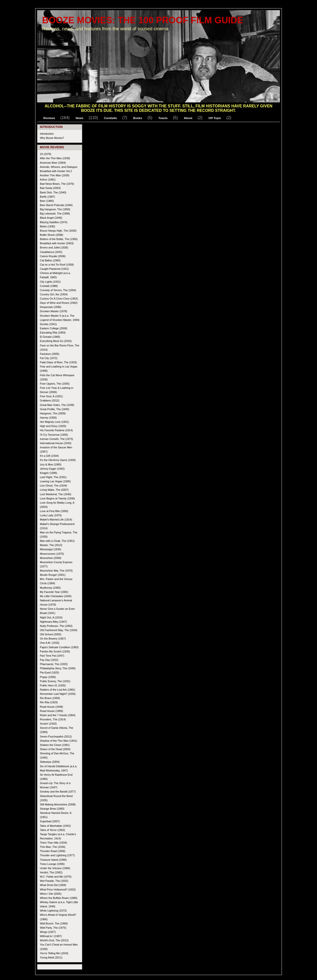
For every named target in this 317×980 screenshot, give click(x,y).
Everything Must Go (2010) (56, 341)
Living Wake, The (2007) (54, 490)
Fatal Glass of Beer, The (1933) (58, 362)
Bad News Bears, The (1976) (57, 184)
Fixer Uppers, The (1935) (55, 384)
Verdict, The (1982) (51, 872)
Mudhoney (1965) (50, 588)
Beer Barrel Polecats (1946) (56, 205)
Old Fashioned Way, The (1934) (59, 630)
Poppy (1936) (48, 677)
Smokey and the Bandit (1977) (58, 792)
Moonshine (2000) (51, 558)
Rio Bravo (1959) (50, 698)
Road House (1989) (52, 711)
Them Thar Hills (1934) (53, 843)
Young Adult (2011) (51, 957)
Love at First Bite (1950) (54, 511)
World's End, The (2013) (54, 940)
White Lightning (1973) (53, 911)
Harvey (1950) (48, 418)
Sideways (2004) (50, 762)
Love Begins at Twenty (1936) (57, 498)
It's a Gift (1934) (49, 456)
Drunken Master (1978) (53, 311)
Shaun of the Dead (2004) (55, 749)
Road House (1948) (52, 707)
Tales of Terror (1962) (53, 830)
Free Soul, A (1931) (51, 396)
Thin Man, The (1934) (53, 847)
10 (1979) (46, 154)
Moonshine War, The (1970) (56, 571)
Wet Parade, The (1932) (54, 881)
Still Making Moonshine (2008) (58, 804)
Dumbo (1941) (48, 324)
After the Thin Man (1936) (55, 158)
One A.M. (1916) (50, 643)
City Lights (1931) (50, 282)
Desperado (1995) (51, 307)
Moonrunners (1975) (52, 554)
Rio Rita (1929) (49, 702)
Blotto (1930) (47, 226)
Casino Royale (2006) (53, 256)
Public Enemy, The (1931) (55, 681)
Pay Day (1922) (49, 660)
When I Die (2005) (51, 894)
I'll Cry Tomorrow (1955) (54, 435)
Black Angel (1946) (51, 218)
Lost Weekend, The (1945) (56, 494)
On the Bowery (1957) (53, 639)
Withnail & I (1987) (51, 936)
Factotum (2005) (50, 354)
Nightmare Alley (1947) (53, 622)
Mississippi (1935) (51, 549)
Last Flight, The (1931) (53, 477)
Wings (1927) (48, 932)
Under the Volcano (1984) (55, 868)
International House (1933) (56, 443)
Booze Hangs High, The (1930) (58, 231)
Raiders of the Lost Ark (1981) (57, 690)
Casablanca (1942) (51, 252)
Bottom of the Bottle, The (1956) (59, 239)
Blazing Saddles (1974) (54, 222)
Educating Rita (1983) (53, 333)
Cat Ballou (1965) (50, 260)
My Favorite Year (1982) (54, 592)
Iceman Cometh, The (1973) (56, 439)
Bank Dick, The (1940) (53, 192)
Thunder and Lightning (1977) (57, 855)
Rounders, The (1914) (53, 719)
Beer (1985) (47, 201)
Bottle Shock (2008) (52, 235)
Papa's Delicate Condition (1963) (59, 647)
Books (138, 118)
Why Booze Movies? (52, 138)
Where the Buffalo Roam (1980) (59, 898)
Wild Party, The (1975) (53, 928)
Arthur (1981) (48, 180)
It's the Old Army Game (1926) (58, 460)
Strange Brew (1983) (52, 809)
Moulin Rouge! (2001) (53, 575)
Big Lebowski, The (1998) (55, 214)
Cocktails (111, 118)
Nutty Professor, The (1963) (56, 626)
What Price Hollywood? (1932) (58, 889)
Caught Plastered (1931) (54, 269)
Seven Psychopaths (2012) (56, 736)
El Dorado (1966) (50, 337)
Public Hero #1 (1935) (53, 685)
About (188, 118)
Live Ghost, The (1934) (53, 486)
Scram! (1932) (48, 724)
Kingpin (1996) (49, 473)
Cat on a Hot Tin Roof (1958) (57, 265)
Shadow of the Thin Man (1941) (58, 741)
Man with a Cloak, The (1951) (57, 541)
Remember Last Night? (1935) (58, 694)
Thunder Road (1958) (53, 851)
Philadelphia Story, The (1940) (58, 668)
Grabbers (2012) (50, 400)
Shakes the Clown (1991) (55, 745)
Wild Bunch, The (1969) (54, 923)
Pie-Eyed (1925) (49, 673)
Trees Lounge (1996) (52, 864)
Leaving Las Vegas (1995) (55, 481)
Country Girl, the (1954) (54, 294)
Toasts (163, 118)
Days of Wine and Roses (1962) (59, 303)
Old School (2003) (51, 634)
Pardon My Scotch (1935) (55, 651)
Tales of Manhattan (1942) (55, 826)
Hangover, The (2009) (53, 413)
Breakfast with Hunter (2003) (57, 243)
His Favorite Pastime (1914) (56, 430)
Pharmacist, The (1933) (54, 664)
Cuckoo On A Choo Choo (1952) (59, 299)
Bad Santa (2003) (50, 188)
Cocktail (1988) (49, 286)
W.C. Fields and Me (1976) (56, 877)
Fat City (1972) (49, 358)
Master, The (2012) (51, 545)
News (80, 118)
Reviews (49, 118)
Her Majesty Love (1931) (54, 422)
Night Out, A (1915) (51, 617)
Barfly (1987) (47, 197)
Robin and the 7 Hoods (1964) (58, 715)
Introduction (47, 134)
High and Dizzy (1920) (53, 426)
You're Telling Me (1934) (54, 953)
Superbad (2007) (50, 821)
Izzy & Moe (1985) (51, 464)
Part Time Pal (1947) (52, 656)
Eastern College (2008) (53, 328)
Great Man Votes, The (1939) (57, 405)
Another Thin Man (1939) (55, 175)
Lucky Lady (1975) (51, 515)
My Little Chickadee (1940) (56, 596)
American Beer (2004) (53, 163)
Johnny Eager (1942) (52, 469)
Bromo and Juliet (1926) (54, 247)
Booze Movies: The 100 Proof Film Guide (143, 20)
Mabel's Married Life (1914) (56, 520)
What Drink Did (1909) (53, 885)
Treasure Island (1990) (53, 860)
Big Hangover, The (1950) (55, 209)
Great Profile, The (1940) (54, 409)
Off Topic (215, 118)
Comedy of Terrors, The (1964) (58, 290)
